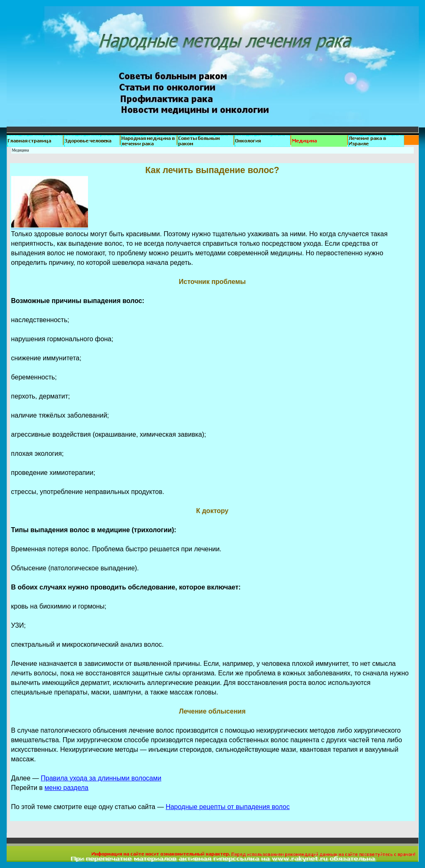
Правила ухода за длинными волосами (101, 778)
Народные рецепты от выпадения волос (228, 807)
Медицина (21, 150)
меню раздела (66, 788)
